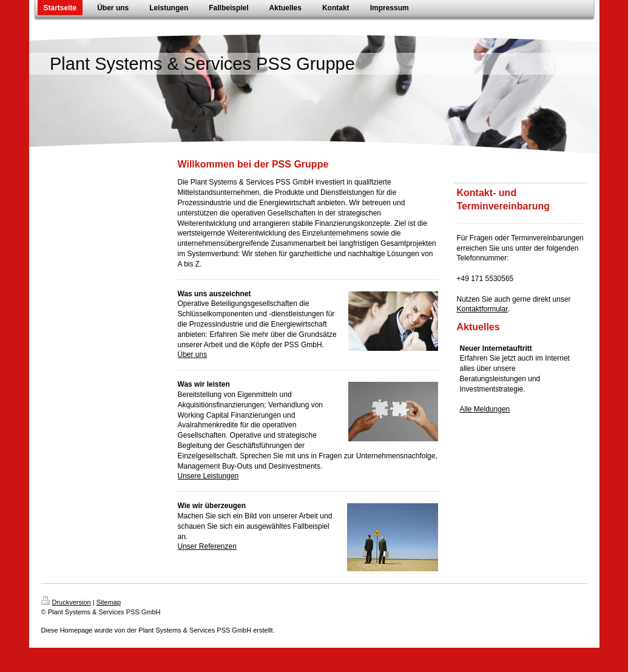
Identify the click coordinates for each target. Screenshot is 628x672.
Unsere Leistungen (208, 476)
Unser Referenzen (207, 546)
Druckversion (66, 602)
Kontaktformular (482, 309)
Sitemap (109, 602)
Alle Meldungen (485, 409)
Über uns (193, 355)
